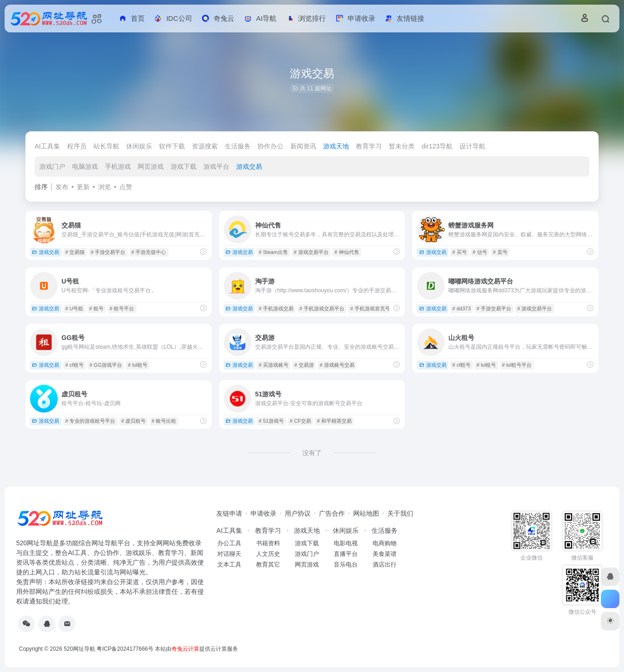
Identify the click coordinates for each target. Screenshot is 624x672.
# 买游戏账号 (274, 365)
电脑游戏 (85, 166)
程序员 (77, 146)
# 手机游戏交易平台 (322, 308)
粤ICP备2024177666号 (126, 649)
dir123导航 (437, 146)
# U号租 (74, 308)
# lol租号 (138, 365)
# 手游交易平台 (108, 252)
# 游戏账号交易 (337, 365)
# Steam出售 (273, 252)
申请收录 (263, 513)
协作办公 (270, 146)
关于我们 (400, 513)
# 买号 (459, 252)
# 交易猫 (75, 252)
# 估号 (480, 252)
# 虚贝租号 (133, 421)
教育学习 (369, 146)
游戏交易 (249, 166)
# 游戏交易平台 (311, 252)
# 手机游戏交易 (276, 308)
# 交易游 (304, 365)
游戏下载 (184, 166)
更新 (83, 187)
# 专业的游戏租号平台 (90, 421)
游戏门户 (52, 166)
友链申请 (229, 513)
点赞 (126, 187)
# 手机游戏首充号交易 (375, 308)
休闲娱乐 (139, 146)
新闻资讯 (303, 146)
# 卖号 (500, 252)
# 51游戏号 (271, 421)
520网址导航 (80, 649)
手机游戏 (118, 166)
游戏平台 (216, 166)
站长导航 (106, 146)
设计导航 (472, 146)
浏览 (104, 187)
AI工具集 (47, 146)
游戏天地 (336, 146)
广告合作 (332, 513)
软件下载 (172, 146)
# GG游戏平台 (106, 365)
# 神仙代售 (347, 252)
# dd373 (461, 308)
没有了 (312, 453)
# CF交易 (300, 421)
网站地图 (366, 513)
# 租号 (96, 308)
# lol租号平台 (517, 365)
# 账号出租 (164, 421)
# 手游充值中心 (149, 252)
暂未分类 (402, 146)
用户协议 (298, 513)
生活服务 (238, 146)
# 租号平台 (122, 308)
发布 (62, 187)
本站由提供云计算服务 (196, 649)
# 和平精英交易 (334, 421)
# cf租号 (74, 365)
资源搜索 (205, 146)
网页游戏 (151, 166)
